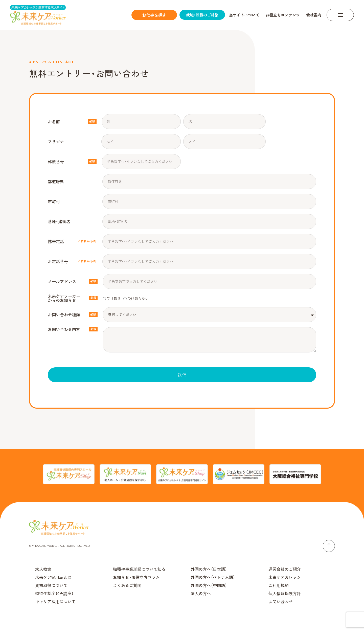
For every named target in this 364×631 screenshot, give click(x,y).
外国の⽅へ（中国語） (209, 585)
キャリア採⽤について (55, 601)
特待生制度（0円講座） (54, 593)
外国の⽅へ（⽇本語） (209, 569)
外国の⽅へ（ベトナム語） (213, 577)
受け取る (114, 298)
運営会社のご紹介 (285, 569)
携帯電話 (56, 241)
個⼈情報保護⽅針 (285, 593)
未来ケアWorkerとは (53, 577)
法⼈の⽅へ (201, 593)
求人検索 (43, 569)
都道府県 (56, 181)
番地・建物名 (59, 221)
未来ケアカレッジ (285, 577)
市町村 (54, 201)
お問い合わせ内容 (64, 329)
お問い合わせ (281, 601)
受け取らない (138, 298)
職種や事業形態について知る (139, 569)
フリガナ (56, 141)
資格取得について (51, 585)
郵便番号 (56, 161)
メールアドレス (62, 281)
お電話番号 (58, 261)
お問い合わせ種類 (64, 314)
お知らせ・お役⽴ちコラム (136, 577)
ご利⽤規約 (279, 585)
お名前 (54, 121)
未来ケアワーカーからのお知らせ (64, 298)
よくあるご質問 (127, 585)
